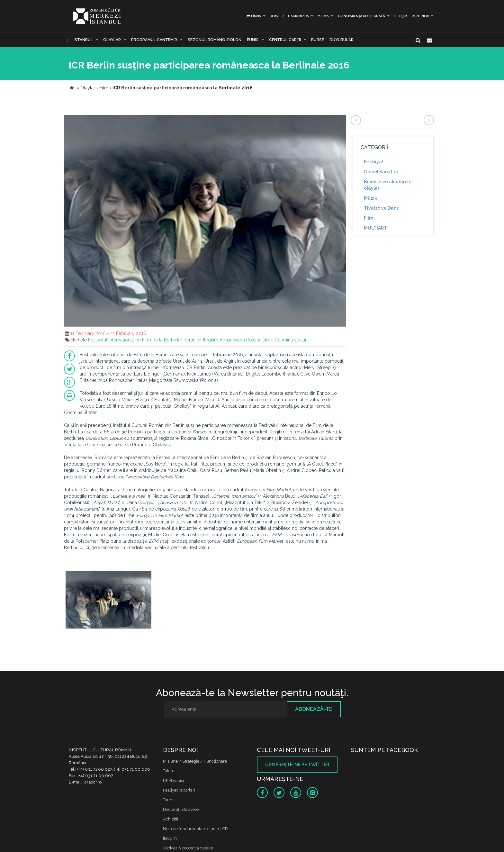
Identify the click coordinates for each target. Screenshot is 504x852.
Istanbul (83, 40)
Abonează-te (314, 709)
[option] (108, 600)
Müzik (370, 198)
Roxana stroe (260, 340)
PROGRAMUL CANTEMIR (154, 40)
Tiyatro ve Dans (381, 208)
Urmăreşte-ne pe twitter (297, 765)
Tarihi (168, 800)
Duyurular (342, 40)
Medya (323, 16)
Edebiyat (374, 162)
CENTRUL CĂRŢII (285, 40)
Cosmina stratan (291, 340)
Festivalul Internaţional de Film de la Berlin (132, 340)
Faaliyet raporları (179, 790)
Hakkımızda (298, 16)
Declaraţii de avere (181, 809)
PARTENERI (420, 16)
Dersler (277, 16)
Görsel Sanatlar (381, 172)
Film (369, 218)
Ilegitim (211, 340)
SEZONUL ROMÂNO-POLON (215, 40)
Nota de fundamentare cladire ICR (195, 829)
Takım (169, 771)
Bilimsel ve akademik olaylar (387, 185)
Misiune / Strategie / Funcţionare (195, 761)
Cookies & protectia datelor (188, 848)
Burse (318, 40)
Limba (253, 16)
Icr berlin (186, 340)
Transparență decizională (361, 16)
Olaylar (112, 40)
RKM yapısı (173, 780)
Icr (199, 340)
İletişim (401, 16)
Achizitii (171, 819)
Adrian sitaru (232, 340)
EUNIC (253, 40)
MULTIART (375, 228)
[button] (340, 121)
